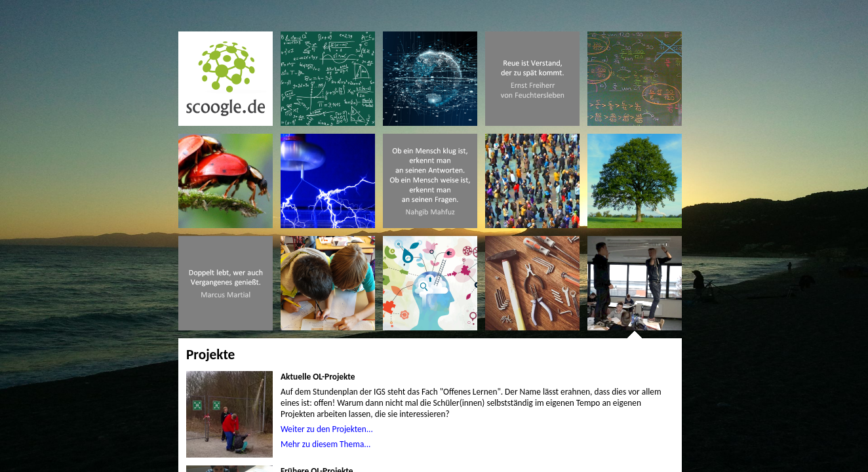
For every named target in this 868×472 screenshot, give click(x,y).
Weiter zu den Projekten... (327, 429)
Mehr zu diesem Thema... (325, 444)
